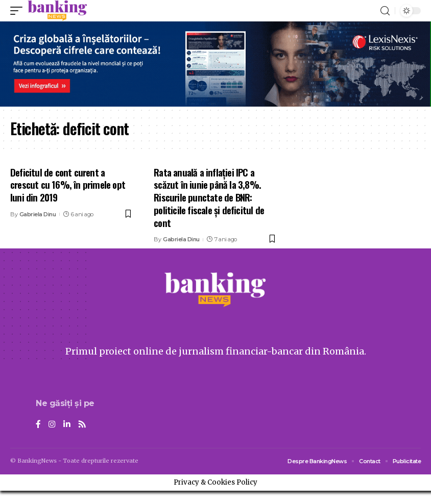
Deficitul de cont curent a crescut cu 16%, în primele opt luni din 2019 (68, 184)
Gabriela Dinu (38, 214)
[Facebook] (38, 425)
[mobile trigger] (19, 11)
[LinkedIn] (67, 425)
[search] (385, 11)
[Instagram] (52, 425)
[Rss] (82, 425)
